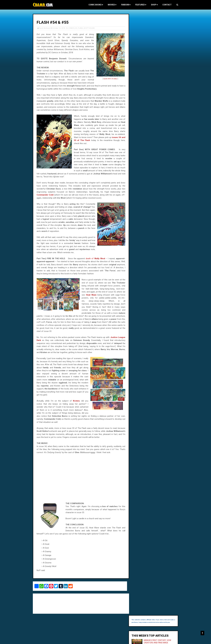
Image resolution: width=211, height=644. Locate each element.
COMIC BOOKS (94, 5)
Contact (166, 5)
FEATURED (139, 5)
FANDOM (124, 5)
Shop (153, 5)
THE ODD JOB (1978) (155, 78)
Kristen (76, 404)
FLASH (82, 28)
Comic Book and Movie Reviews (46, 640)
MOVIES (111, 5)
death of (95, 261)
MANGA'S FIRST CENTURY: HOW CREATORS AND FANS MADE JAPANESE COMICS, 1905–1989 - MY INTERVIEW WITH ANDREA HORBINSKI (154, 46)
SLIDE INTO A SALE (110, 79)
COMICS (73, 28)
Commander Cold (46, 195)
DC (78, 28)
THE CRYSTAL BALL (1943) (158, 63)
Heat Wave (113, 298)
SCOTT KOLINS (90, 28)
